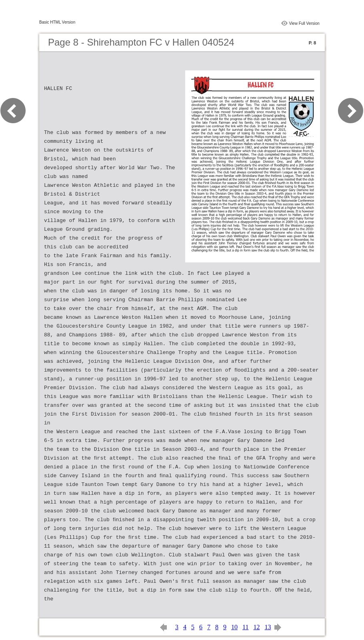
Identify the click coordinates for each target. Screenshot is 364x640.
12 (256, 627)
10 (234, 627)
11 (245, 627)
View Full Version (304, 23)
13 (268, 627)
